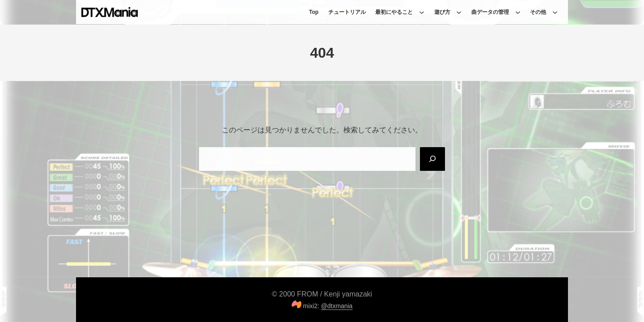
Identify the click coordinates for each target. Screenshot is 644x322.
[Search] (432, 159)
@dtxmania (337, 306)
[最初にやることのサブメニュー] (422, 12)
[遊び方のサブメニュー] (459, 12)
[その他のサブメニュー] (555, 12)
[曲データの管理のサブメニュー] (518, 12)
